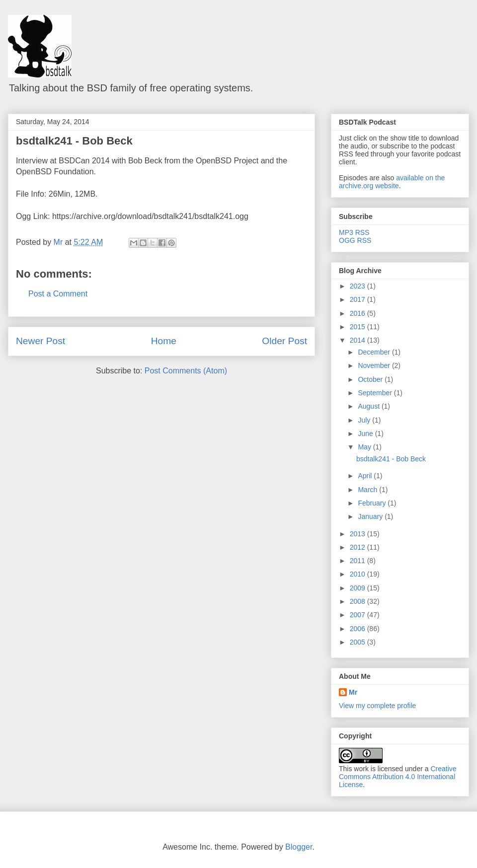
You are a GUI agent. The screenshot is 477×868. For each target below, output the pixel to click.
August (369, 406)
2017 (358, 299)
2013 (358, 534)
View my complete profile (377, 706)
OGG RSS (355, 240)
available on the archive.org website (392, 182)
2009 (358, 588)
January (371, 516)
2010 (358, 574)
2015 (358, 327)
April (366, 476)
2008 (358, 601)
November (375, 365)
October (371, 379)
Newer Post (40, 341)
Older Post (284, 341)
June (366, 434)
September (376, 393)
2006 (358, 629)
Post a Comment (58, 294)
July (365, 420)
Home (164, 341)
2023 (358, 286)
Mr (353, 692)
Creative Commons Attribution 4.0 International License (398, 777)
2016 (358, 313)
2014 (358, 340)
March (368, 490)
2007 (358, 615)
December (375, 352)
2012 (358, 547)
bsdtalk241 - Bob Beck (74, 141)
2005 (358, 642)
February (373, 503)
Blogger (299, 847)
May (365, 447)
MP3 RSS (354, 232)
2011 (358, 561)
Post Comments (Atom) (186, 371)
